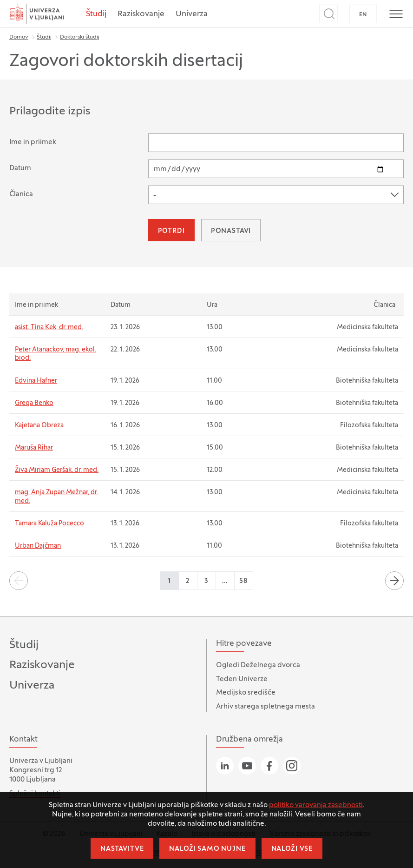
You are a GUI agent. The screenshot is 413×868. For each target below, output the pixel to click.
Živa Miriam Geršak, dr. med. (57, 470)
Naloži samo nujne (207, 849)
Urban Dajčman (38, 546)
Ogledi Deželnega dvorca (258, 665)
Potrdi (171, 231)
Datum (20, 168)
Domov (19, 37)
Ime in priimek (33, 142)
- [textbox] (155, 196)
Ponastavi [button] (231, 231)
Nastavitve (122, 849)
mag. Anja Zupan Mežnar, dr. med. (56, 497)
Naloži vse (292, 849)
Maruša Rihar (34, 448)
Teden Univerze (242, 679)
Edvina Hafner (36, 381)
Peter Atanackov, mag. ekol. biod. (56, 354)
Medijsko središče (246, 693)
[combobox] (276, 195)
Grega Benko (34, 403)
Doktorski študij (80, 37)
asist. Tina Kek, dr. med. (49, 328)
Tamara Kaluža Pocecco (49, 524)
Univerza (192, 14)
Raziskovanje (141, 14)
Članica (21, 194)
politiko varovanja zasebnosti (316, 805)
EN (363, 15)
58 (243, 581)
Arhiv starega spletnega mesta (265, 707)
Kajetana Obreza (39, 426)
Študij (96, 14)
